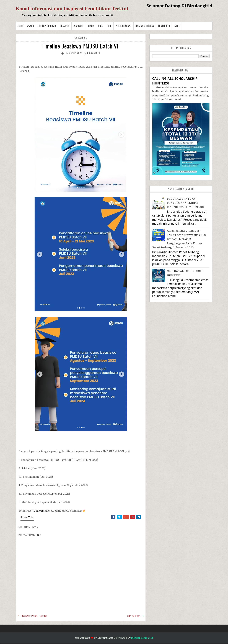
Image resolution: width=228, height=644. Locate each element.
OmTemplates (105, 638)
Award (31, 26)
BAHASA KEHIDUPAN (145, 26)
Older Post (134, 616)
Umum (91, 26)
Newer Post (29, 616)
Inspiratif (79, 26)
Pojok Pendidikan (47, 26)
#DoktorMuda (40, 511)
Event (177, 26)
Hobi (109, 26)
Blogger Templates (142, 638)
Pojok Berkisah (124, 26)
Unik (101, 26)
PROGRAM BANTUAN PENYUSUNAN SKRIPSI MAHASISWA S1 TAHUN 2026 (186, 203)
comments (94, 53)
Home (20, 26)
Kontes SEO (164, 26)
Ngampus (65, 26)
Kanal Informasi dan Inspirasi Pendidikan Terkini (72, 9)
